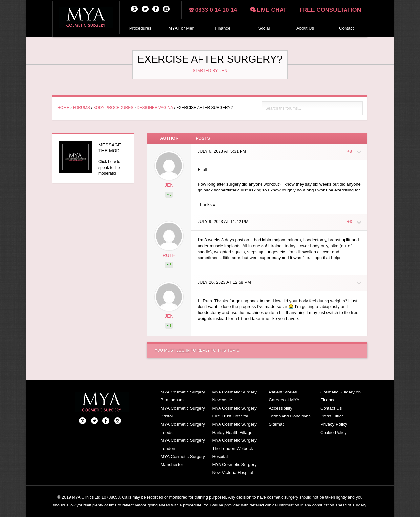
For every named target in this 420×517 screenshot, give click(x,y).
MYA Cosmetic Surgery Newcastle (234, 396)
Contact (346, 28)
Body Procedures (113, 108)
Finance (223, 28)
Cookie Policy (333, 432)
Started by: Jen (210, 71)
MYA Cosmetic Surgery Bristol (183, 412)
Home (63, 108)
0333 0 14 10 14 (216, 10)
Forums (81, 108)
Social (264, 28)
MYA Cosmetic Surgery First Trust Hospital (234, 412)
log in (183, 350)
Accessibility (281, 408)
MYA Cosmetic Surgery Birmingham (183, 396)
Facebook (156, 9)
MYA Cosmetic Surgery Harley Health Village (234, 428)
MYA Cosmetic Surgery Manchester (183, 461)
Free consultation (330, 10)
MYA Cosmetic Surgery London (183, 444)
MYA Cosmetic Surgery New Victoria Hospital (234, 469)
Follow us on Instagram (166, 9)
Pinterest (135, 9)
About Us (305, 28)
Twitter (145, 9)
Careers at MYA (284, 400)
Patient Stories (283, 392)
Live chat (272, 10)
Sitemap (277, 424)
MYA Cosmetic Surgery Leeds (183, 428)
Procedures (140, 28)
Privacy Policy (334, 424)
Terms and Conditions (290, 416)
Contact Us (331, 408)
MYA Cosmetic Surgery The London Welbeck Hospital (234, 448)
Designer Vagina (155, 108)
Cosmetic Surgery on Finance (340, 396)
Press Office (332, 416)
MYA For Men (181, 28)
